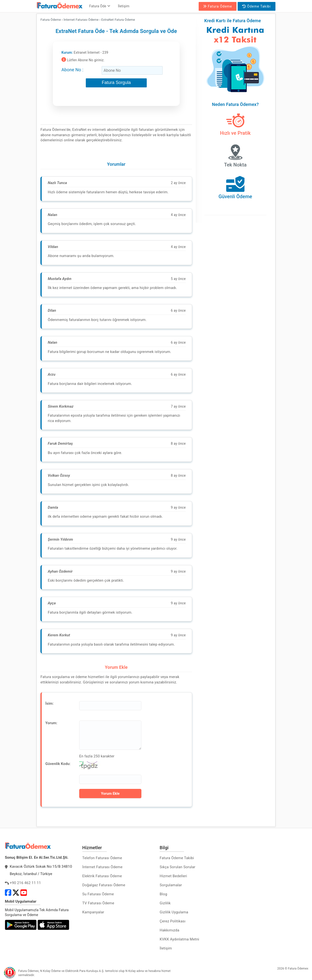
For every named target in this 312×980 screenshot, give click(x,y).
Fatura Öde (100, 6)
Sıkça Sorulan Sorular (177, 867)
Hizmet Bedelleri (173, 876)
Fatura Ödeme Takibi (177, 858)
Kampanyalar (93, 912)
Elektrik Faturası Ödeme (102, 876)
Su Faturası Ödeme (98, 894)
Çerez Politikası (173, 921)
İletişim (124, 6)
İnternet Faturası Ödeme (102, 867)
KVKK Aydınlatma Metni (179, 939)
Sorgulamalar (171, 885)
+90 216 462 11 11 (25, 883)
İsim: (49, 703)
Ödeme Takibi (256, 6)
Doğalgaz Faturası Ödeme (104, 885)
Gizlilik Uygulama (174, 912)
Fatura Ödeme (218, 6)
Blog (163, 894)
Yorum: (51, 723)
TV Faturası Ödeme (98, 903)
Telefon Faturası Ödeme (102, 858)
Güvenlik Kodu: (58, 764)
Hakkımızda (170, 930)
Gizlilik (165, 903)
